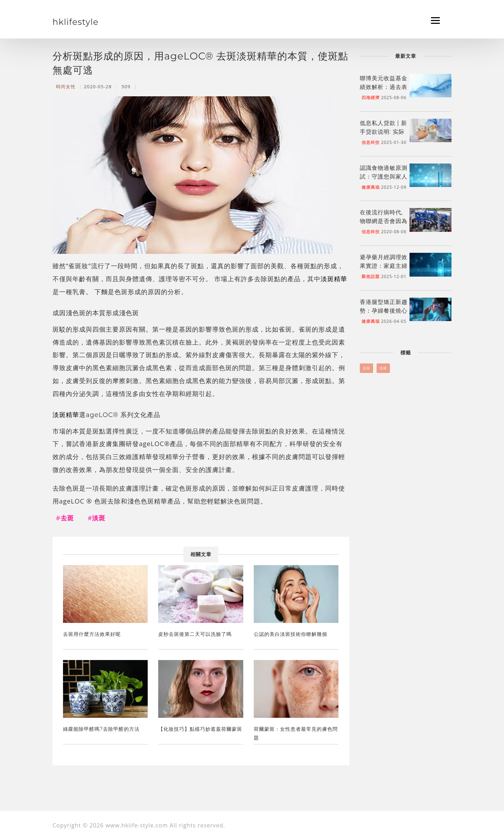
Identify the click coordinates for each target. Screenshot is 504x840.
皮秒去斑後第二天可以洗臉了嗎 (195, 634)
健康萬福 (371, 187)
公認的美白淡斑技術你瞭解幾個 (290, 634)
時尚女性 (66, 86)
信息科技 (371, 142)
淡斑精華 (334, 279)
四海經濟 (371, 98)
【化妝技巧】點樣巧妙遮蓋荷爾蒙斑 (200, 729)
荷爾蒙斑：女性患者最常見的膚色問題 (296, 733)
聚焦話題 (371, 276)
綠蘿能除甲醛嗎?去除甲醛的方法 (101, 729)
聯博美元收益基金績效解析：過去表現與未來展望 (384, 87)
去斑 (366, 368)
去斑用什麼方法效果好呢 (92, 634)
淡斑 (383, 368)
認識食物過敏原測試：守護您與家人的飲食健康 (384, 177)
